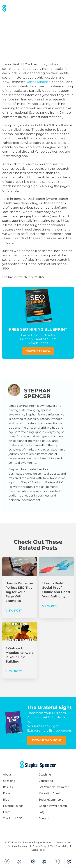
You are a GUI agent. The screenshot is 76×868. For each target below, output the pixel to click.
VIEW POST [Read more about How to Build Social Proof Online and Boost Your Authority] (51, 606)
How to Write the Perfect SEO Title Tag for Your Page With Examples (19, 592)
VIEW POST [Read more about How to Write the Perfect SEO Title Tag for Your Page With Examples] (14, 611)
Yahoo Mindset (38, 82)
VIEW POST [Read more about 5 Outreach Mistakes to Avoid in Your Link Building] (14, 671)
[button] (71, 8)
